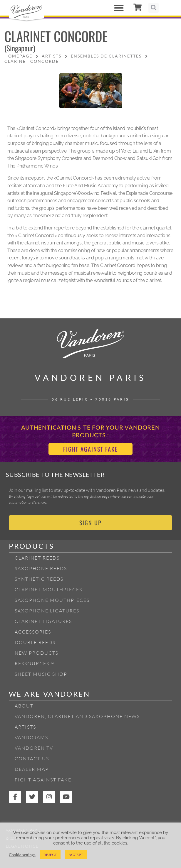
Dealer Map (32, 769)
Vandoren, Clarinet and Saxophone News (77, 716)
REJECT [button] (50, 855)
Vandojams (31, 737)
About (24, 706)
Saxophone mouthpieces (52, 600)
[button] (119, 8)
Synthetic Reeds (39, 579)
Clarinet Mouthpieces (48, 590)
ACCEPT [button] (76, 855)
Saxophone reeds (41, 568)
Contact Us (32, 759)
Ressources (35, 663)
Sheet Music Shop (41, 674)
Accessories (33, 632)
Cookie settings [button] (22, 855)
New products (37, 653)
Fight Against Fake (43, 780)
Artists (25, 727)
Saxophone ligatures (47, 611)
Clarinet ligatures (43, 621)
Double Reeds (35, 642)
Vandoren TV (34, 748)
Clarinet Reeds (37, 558)
